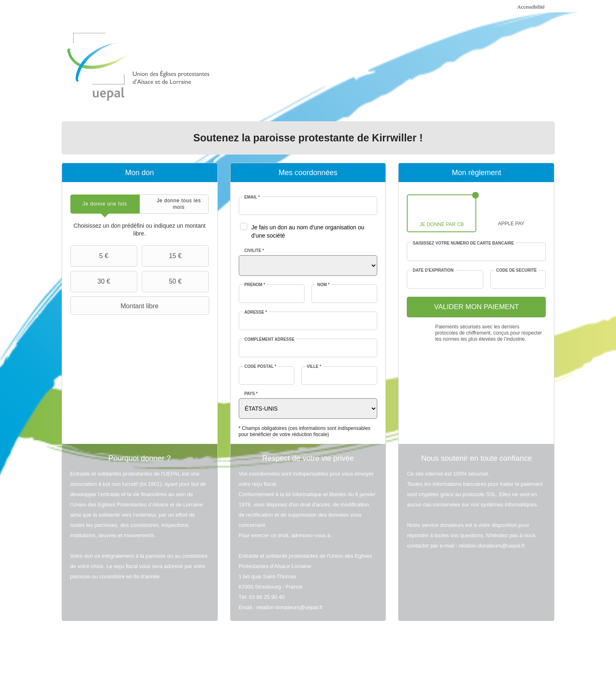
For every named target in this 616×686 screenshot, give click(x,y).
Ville (314, 366)
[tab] (105, 204)
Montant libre (115, 306)
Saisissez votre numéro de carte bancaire (463, 243)
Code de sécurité (516, 270)
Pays (251, 394)
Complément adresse (270, 339)
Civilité (254, 251)
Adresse (256, 312)
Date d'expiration (433, 270)
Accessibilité (531, 7)
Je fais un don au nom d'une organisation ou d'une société (308, 231)
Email (252, 197)
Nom (323, 285)
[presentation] (105, 204)
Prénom (255, 285)
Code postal (261, 366)
